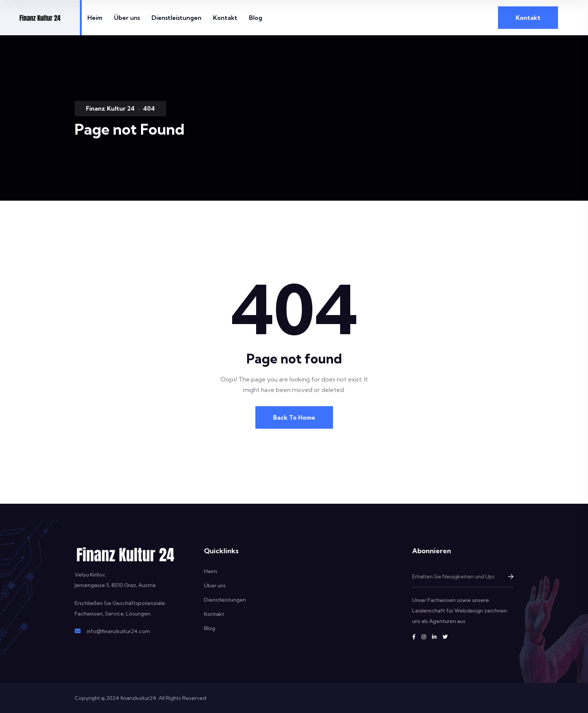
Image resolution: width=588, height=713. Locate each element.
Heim (95, 18)
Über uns (127, 18)
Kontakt (225, 18)
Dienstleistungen (176, 18)
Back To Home (294, 417)
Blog (256, 18)
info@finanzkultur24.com (118, 631)
